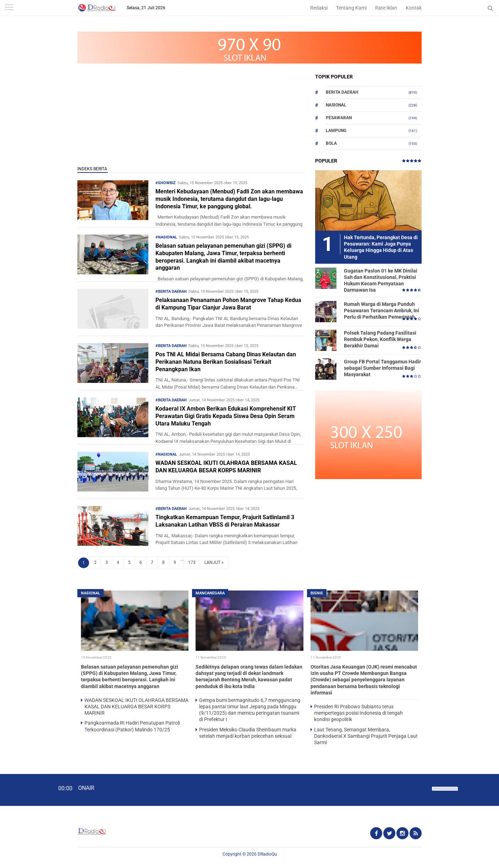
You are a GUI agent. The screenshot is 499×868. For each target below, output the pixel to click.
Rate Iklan (386, 8)
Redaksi (319, 8)
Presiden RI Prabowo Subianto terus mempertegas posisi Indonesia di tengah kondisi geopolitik (358, 713)
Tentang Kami (351, 8)
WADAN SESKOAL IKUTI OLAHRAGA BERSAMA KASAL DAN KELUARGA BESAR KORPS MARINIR (226, 467)
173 (192, 562)
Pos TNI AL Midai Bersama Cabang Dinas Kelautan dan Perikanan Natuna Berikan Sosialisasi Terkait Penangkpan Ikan (226, 362)
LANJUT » (214, 562)
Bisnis (317, 593)
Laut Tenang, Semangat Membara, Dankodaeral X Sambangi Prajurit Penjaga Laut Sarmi (366, 736)
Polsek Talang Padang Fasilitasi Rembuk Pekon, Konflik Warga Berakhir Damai (380, 339)
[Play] (23, 790)
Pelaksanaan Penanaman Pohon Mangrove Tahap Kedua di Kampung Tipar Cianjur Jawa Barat (228, 304)
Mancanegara (210, 593)
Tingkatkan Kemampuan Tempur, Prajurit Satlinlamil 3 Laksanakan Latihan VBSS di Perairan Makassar (225, 521)
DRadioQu (267, 854)
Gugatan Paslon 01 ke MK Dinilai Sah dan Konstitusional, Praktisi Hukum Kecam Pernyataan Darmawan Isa (381, 281)
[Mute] (424, 788)
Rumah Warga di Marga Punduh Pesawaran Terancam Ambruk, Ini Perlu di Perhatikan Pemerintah (382, 311)
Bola (331, 143)
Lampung (336, 131)
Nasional (336, 105)
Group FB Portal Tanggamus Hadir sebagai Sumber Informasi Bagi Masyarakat (382, 368)
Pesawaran (339, 118)
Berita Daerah (342, 92)
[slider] (444, 793)
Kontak (414, 8)
